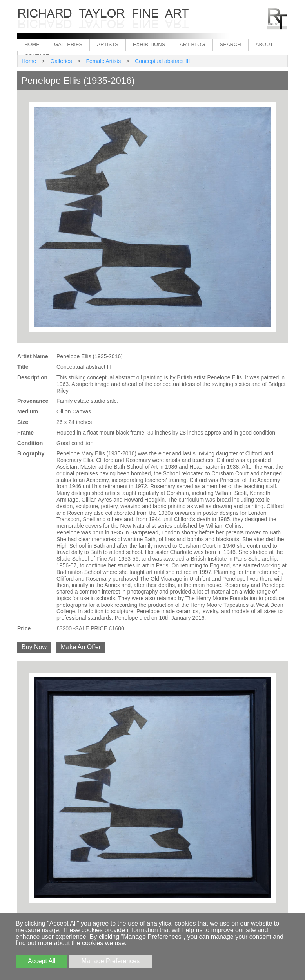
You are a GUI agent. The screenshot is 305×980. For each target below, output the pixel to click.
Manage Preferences (111, 961)
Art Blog (192, 44)
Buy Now (34, 647)
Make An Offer (81, 647)
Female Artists (104, 61)
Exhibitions (149, 44)
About (264, 44)
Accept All (42, 961)
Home (32, 44)
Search (231, 44)
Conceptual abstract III (162, 61)
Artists (108, 44)
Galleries (68, 44)
